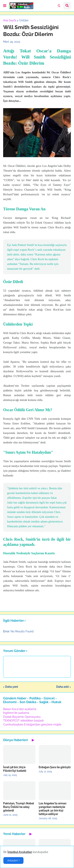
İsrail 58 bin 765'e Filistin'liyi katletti (15, 769)
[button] (5, 6)
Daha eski (63, 687)
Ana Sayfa (10, 20)
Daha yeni (12, 687)
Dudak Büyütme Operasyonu (22, 717)
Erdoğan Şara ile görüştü (55, 767)
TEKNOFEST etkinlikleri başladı (23, 721)
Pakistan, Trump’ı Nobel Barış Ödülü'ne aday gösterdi (19, 807)
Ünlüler (24, 20)
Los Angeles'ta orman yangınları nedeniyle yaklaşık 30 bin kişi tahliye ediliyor (52, 809)
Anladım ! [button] (13, 860)
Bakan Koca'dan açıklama (20, 709)
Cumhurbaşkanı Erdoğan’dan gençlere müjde (32, 724)
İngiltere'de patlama (16, 713)
